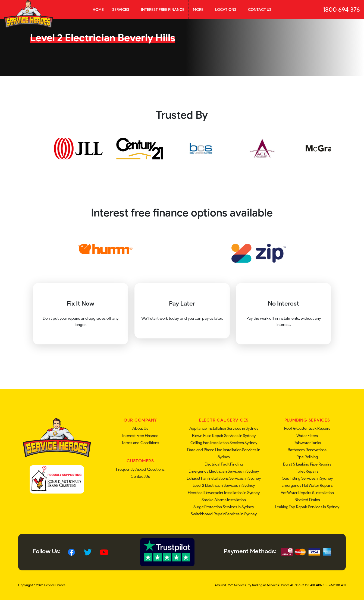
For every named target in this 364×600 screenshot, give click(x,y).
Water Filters (307, 436)
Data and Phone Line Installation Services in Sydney (224, 453)
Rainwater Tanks (307, 443)
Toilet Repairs (307, 471)
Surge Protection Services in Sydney (224, 507)
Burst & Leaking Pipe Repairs (307, 464)
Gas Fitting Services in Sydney (307, 478)
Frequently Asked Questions (140, 469)
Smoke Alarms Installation (224, 500)
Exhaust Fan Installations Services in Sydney (224, 478)
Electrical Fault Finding (224, 464)
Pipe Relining (307, 457)
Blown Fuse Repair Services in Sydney (224, 436)
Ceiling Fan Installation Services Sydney (224, 443)
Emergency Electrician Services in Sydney (224, 471)
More (200, 10)
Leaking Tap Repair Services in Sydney (307, 507)
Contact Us (260, 10)
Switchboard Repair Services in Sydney (224, 514)
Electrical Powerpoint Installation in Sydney (224, 493)
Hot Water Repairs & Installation (307, 493)
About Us (140, 428)
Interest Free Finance (163, 10)
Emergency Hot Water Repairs (307, 485)
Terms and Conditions (140, 443)
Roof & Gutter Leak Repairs (307, 428)
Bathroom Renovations (307, 450)
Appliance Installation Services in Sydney (224, 428)
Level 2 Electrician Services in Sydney (224, 485)
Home (98, 10)
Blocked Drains (307, 500)
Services (122, 10)
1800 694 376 (341, 10)
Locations (227, 10)
